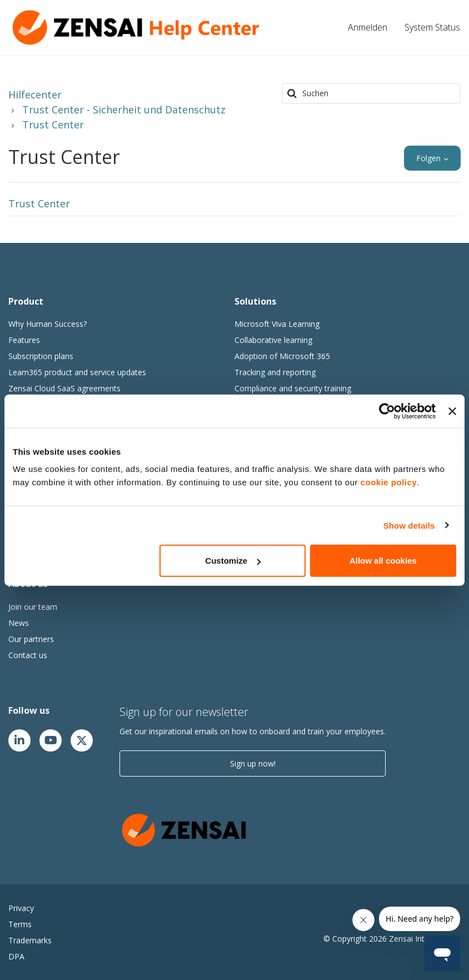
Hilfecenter (35, 94)
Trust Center (53, 125)
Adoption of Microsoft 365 (282, 356)
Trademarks (30, 940)
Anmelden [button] (368, 27)
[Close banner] (452, 411)
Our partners (31, 639)
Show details (409, 525)
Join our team (33, 607)
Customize (233, 561)
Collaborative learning (273, 340)
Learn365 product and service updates (77, 372)
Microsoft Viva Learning (277, 324)
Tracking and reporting (275, 372)
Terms (20, 924)
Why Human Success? (48, 324)
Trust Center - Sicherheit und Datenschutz (124, 110)
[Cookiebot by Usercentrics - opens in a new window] (387, 411)
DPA (16, 956)
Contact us (28, 655)
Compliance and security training (293, 388)
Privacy (21, 908)
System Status (432, 27)
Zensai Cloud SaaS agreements (64, 388)
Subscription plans (41, 356)
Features (24, 340)
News (19, 623)
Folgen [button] (428, 158)
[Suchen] (371, 93)
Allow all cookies (383, 561)
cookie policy (389, 482)
